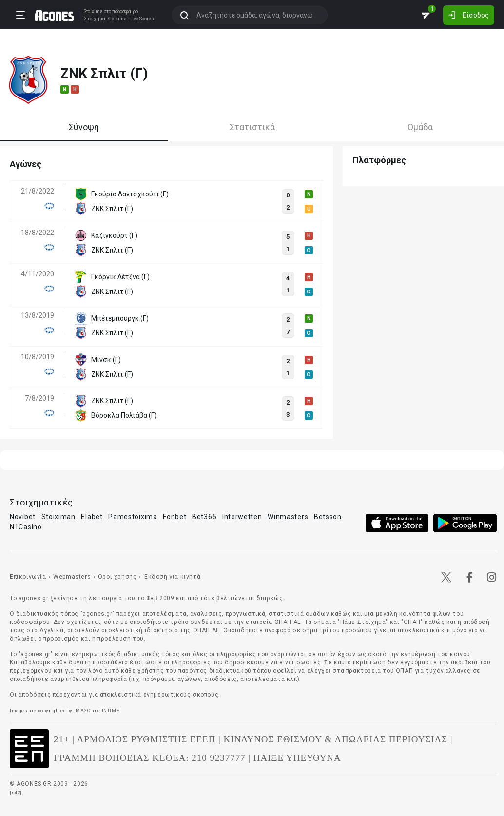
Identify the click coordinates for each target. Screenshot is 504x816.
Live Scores (142, 19)
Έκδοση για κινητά (172, 577)
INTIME (111, 710)
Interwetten (242, 517)
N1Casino (26, 527)
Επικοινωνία (28, 577)
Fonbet (174, 517)
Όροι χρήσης (117, 577)
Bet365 (204, 517)
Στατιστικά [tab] (252, 127)
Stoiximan (58, 517)
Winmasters (288, 517)
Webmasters (72, 577)
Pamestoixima (133, 517)
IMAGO (82, 710)
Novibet (23, 517)
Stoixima (93, 11)
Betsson (328, 517)
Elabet (92, 517)
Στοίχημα (95, 19)
